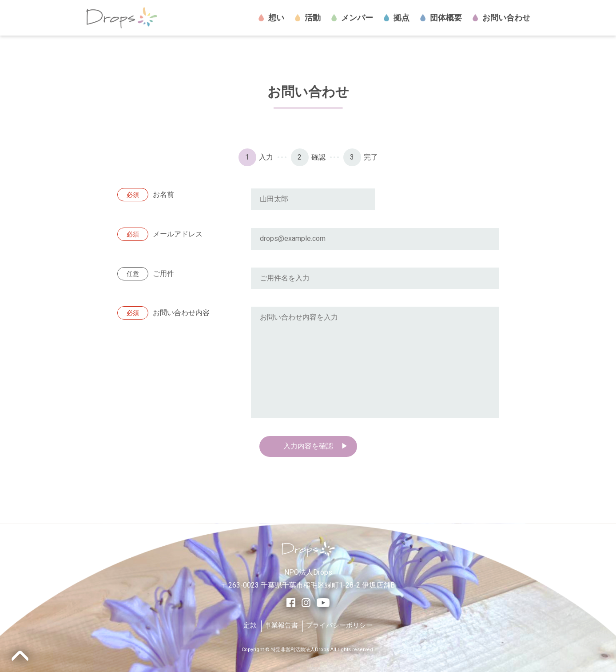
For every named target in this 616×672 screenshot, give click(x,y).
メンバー (352, 18)
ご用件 (146, 274)
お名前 (146, 195)
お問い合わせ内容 (163, 313)
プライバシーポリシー (339, 625)
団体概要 (441, 18)
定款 (250, 625)
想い (271, 18)
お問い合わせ (501, 18)
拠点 (397, 18)
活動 (308, 18)
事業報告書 (281, 625)
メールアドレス (160, 234)
